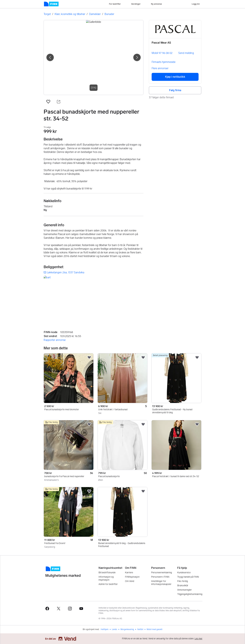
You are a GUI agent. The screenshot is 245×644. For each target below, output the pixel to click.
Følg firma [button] (175, 90)
